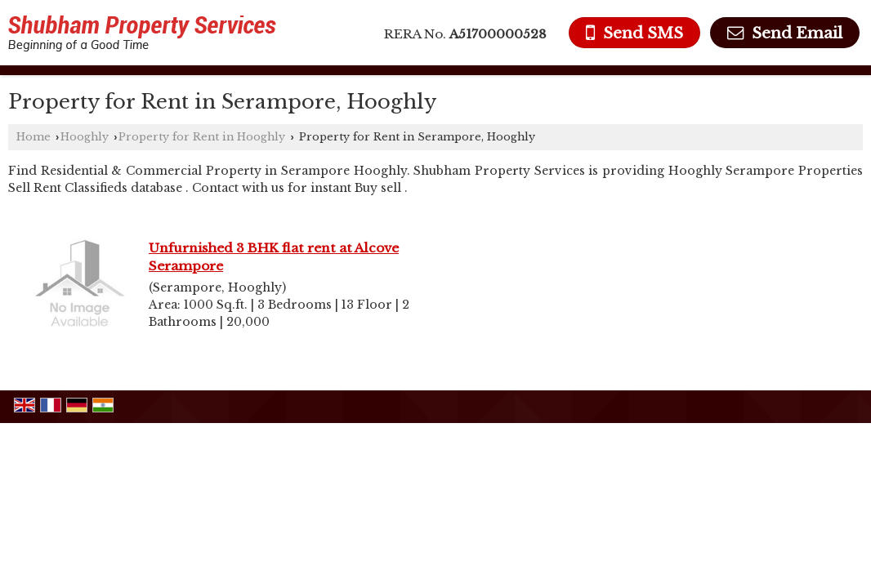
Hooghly (85, 137)
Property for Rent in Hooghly (202, 137)
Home (33, 137)
